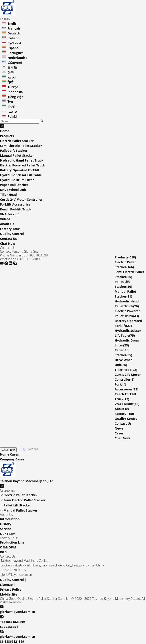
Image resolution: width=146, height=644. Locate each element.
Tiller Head (8, 195)
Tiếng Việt (15, 97)
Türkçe (13, 87)
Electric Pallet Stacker (17, 141)
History (6, 524)
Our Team (8, 534)
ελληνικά (15, 63)
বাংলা (11, 107)
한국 (11, 72)
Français (14, 28)
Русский (14, 43)
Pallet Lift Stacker (14, 151)
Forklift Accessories (15, 204)
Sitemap (6, 585)
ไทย (10, 102)
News (119, 428)
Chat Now (8, 243)
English (13, 23)
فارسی (12, 111)
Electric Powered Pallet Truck (23, 165)
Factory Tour (10, 229)
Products (7, 136)
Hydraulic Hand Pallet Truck (22, 160)
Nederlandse (17, 58)
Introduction (10, 519)
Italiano (14, 38)
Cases (119, 433)
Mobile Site (9, 594)
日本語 (12, 67)
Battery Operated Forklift (20, 170)
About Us (7, 224)
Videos (5, 219)
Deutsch (14, 33)
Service (6, 529)
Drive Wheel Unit (13, 190)
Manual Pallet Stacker (17, 155)
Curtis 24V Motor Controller (21, 199)
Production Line (12, 542)
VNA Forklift (9, 214)
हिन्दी (10, 82)
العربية (12, 77)
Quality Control (12, 234)
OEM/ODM (8, 547)
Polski (12, 116)
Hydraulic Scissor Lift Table (21, 175)
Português (15, 53)
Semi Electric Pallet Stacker (21, 146)
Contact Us (8, 239)
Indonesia (15, 92)
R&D (3, 552)
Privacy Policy (11, 589)
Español (14, 48)
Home (5, 131)
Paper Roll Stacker (14, 185)
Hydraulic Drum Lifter (17, 180)
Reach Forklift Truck (16, 209)
